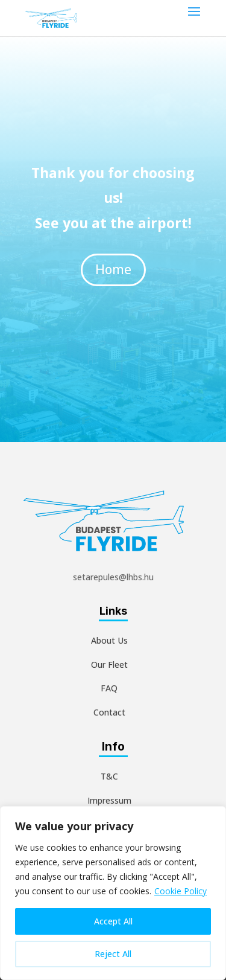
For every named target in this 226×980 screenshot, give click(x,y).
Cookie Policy (180, 891)
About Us (109, 640)
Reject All (113, 954)
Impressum (109, 800)
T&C (109, 776)
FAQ (109, 688)
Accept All (113, 921)
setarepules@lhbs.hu (113, 577)
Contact (109, 712)
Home (113, 255)
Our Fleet (109, 665)
